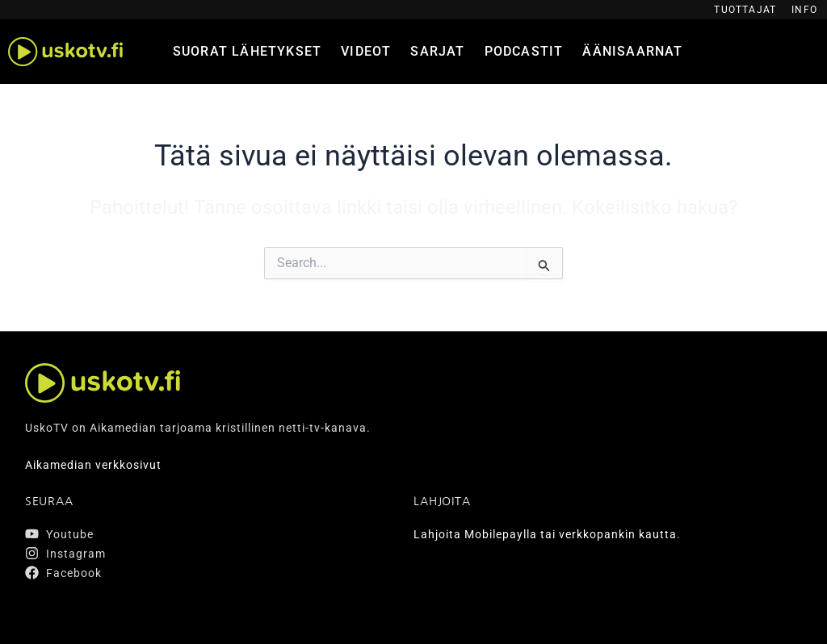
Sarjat (437, 51)
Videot (366, 51)
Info (804, 10)
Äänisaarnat (632, 51)
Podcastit (524, 51)
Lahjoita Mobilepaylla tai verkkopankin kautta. (547, 534)
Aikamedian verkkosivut (93, 465)
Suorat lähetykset (247, 51)
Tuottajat (745, 10)
